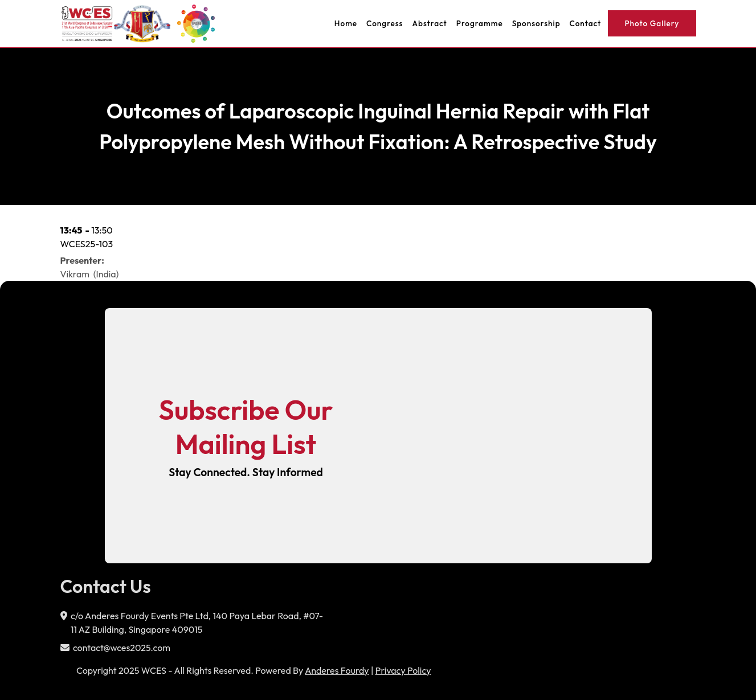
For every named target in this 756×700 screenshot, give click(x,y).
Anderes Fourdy (337, 670)
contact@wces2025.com (122, 648)
